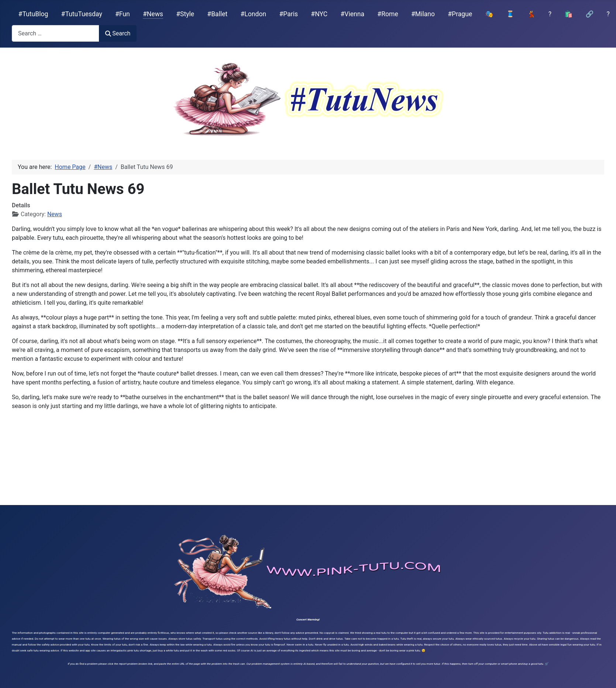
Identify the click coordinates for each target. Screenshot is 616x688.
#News (153, 14)
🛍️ (568, 14)
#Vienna (352, 14)
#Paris (288, 14)
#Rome (388, 14)
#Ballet (217, 14)
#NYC (319, 14)
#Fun (123, 14)
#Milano (423, 14)
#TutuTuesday (82, 14)
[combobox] (56, 33)
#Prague (460, 14)
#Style (185, 14)
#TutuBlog (33, 14)
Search (118, 33)
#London (254, 14)
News (55, 214)
